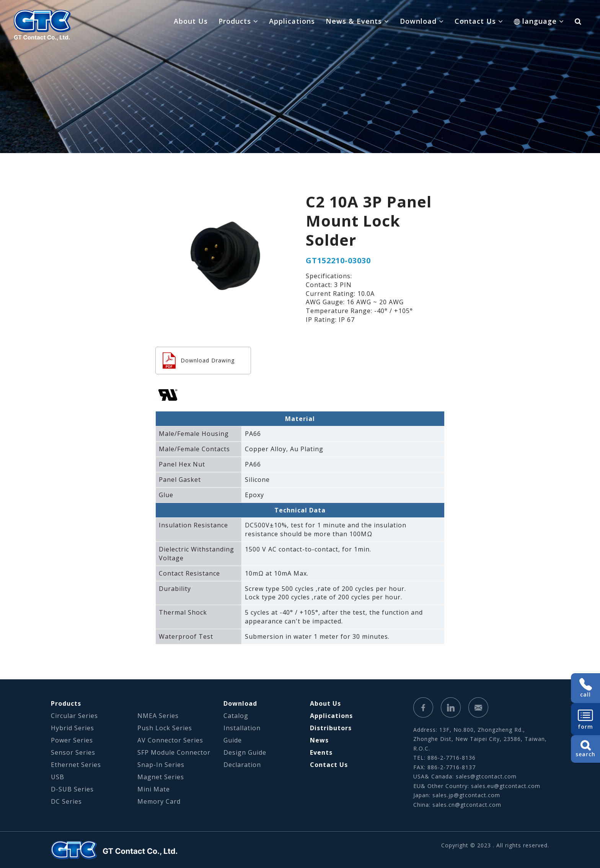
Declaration (242, 765)
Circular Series (74, 716)
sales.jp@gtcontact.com (466, 795)
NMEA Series (158, 716)
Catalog (236, 716)
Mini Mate (154, 789)
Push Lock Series (165, 728)
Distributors (331, 728)
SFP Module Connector (174, 752)
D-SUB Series (72, 789)
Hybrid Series (73, 728)
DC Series (66, 801)
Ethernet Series (76, 765)
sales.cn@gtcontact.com (467, 805)
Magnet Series (161, 777)
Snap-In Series (161, 765)
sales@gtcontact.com (486, 776)
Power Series (72, 740)
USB (58, 777)
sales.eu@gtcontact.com (506, 786)
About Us (191, 21)
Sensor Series (73, 752)
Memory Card (159, 801)
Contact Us (329, 765)
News (319, 740)
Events (321, 752)
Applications (292, 21)
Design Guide (245, 752)
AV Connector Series (170, 740)
